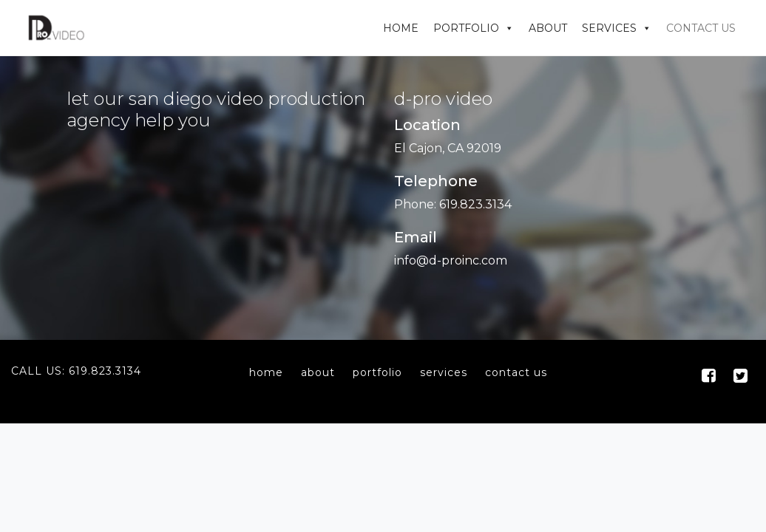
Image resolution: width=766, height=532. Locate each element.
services (444, 372)
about (318, 372)
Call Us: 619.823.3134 (76, 371)
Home (401, 28)
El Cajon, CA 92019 (448, 148)
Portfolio (466, 28)
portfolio (377, 372)
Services (609, 28)
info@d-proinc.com (451, 260)
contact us (516, 372)
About (548, 28)
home (266, 372)
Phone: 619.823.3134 (453, 204)
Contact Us (701, 28)
